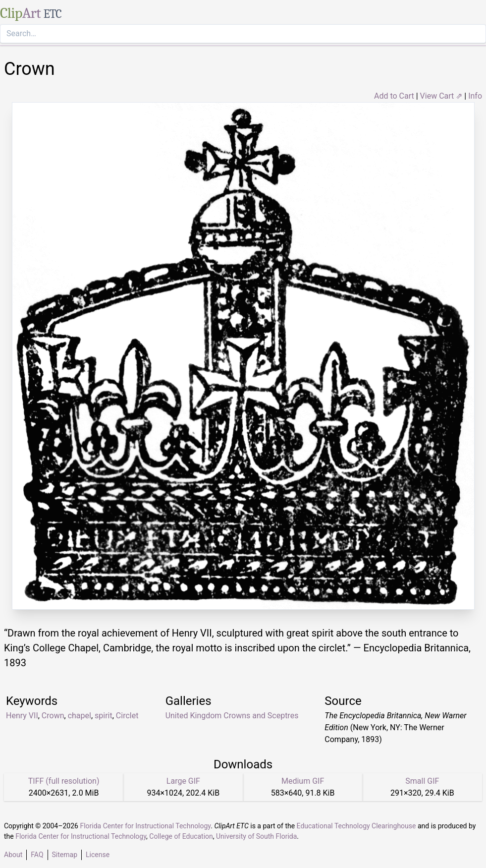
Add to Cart (394, 96)
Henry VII (22, 716)
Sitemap (65, 855)
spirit (104, 716)
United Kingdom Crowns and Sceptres (232, 716)
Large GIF (183, 781)
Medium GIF (303, 781)
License (98, 855)
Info (475, 96)
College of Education (181, 836)
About (13, 855)
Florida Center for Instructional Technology (145, 826)
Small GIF (422, 781)
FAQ (37, 855)
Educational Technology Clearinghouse (356, 826)
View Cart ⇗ (441, 96)
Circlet (127, 716)
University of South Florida (256, 836)
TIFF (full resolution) (64, 781)
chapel (80, 716)
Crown (53, 716)
